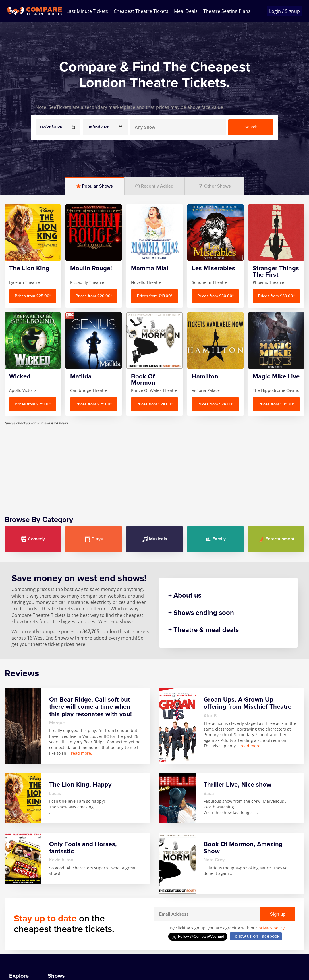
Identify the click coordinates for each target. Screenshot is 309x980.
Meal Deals (186, 11)
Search (251, 127)
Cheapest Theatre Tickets (141, 11)
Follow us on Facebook (256, 936)
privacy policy (272, 928)
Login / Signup (284, 11)
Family (216, 539)
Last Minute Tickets (87, 11)
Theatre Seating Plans (227, 11)
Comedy (33, 539)
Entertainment (276, 539)
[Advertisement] (154, 466)
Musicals (155, 539)
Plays (94, 539)
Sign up (278, 914)
